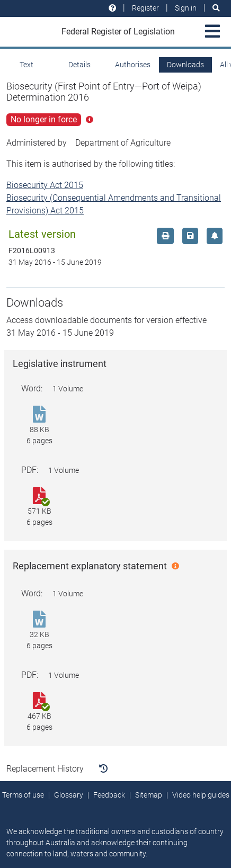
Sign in (186, 8)
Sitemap (149, 795)
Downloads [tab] (185, 65)
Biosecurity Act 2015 (45, 185)
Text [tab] (26, 65)
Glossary (69, 795)
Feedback (109, 795)
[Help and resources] (112, 8)
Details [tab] (79, 65)
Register (145, 8)
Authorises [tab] (133, 65)
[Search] (216, 8)
